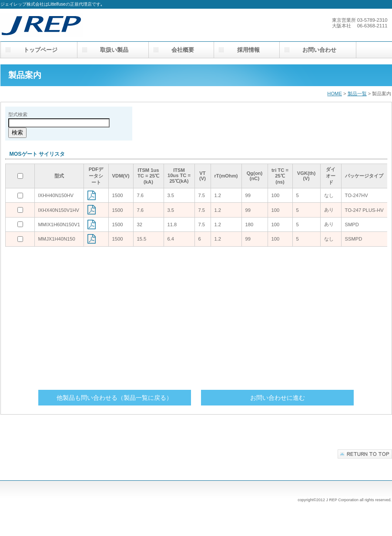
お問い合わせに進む (278, 398)
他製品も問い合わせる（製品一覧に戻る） (114, 398)
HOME (335, 94)
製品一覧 (357, 94)
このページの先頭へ (365, 454)
